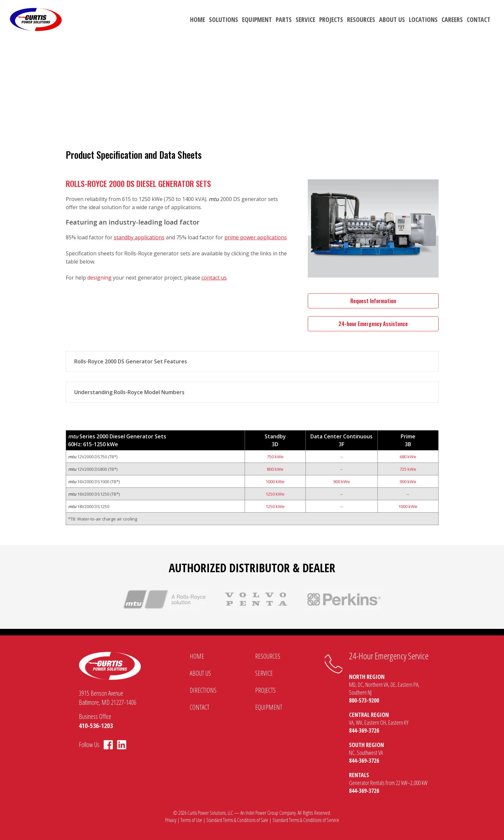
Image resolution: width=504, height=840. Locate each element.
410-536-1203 (96, 726)
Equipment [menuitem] (257, 19)
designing (99, 278)
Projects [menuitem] (331, 19)
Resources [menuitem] (361, 19)
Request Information (373, 301)
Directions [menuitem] (203, 690)
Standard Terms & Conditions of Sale (237, 820)
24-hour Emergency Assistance (373, 324)
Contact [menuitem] (478, 19)
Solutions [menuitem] (224, 19)
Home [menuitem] (198, 19)
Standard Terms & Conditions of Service (306, 820)
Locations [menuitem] (423, 19)
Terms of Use (191, 820)
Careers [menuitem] (452, 19)
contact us (214, 278)
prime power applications (256, 237)
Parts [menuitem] (284, 19)
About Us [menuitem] (392, 19)
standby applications (139, 237)
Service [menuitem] (305, 19)
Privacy (171, 820)
